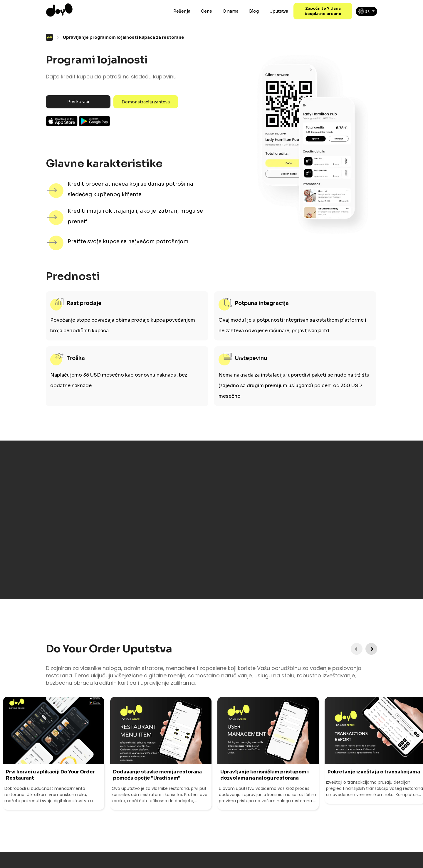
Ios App (62, 121)
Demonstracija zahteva (146, 102)
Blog (254, 11)
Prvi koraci (78, 102)
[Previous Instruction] (357, 649)
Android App (95, 121)
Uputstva (279, 11)
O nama (231, 11)
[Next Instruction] (371, 649)
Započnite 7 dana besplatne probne (323, 11)
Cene (207, 11)
